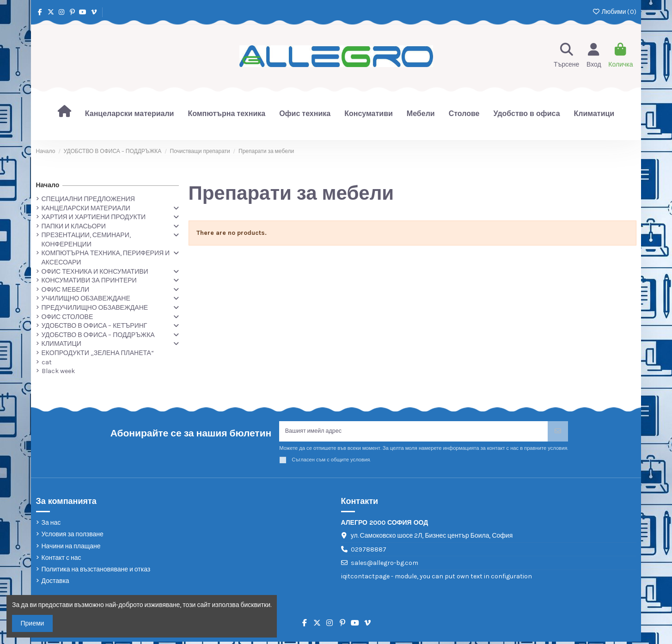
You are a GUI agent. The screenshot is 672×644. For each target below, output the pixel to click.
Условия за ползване (73, 537)
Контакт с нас (61, 560)
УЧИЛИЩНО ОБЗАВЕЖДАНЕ (86, 298)
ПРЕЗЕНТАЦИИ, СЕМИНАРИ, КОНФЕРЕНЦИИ (86, 240)
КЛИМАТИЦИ (61, 344)
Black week (58, 371)
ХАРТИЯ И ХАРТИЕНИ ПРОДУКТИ (94, 217)
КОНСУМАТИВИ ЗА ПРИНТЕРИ (89, 280)
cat (47, 362)
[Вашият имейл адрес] (414, 432)
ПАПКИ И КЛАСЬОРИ (74, 226)
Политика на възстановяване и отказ (96, 572)
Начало (48, 185)
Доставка (55, 583)
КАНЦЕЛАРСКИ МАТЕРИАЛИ (86, 208)
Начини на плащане (71, 549)
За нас (51, 525)
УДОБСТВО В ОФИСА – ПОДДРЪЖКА (98, 335)
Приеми (33, 623)
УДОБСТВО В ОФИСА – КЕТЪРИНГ (95, 326)
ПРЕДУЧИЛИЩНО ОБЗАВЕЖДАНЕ (95, 308)
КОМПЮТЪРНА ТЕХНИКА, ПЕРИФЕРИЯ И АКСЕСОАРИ (106, 258)
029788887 (369, 552)
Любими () (614, 12)
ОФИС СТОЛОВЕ (67, 317)
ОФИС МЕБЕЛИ (65, 290)
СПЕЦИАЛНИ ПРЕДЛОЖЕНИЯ (88, 199)
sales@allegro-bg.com (385, 566)
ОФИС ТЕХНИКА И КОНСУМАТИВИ (95, 272)
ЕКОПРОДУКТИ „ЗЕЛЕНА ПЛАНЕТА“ (98, 353)
